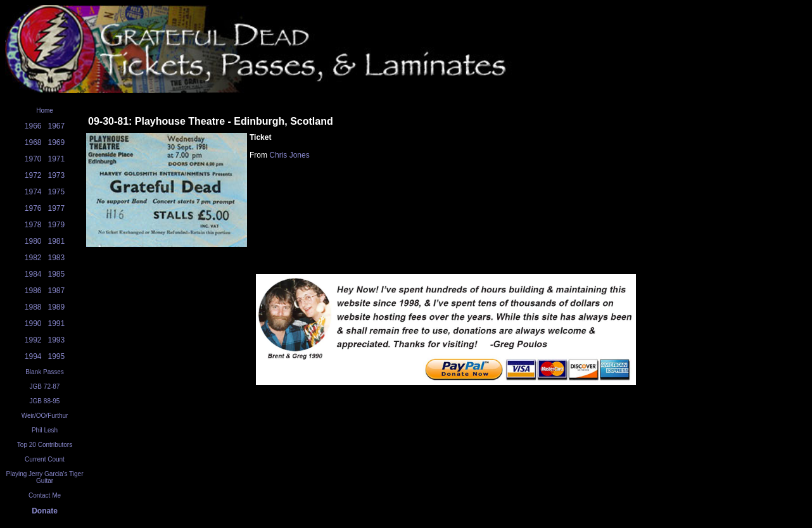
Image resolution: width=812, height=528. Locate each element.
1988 (33, 307)
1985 (57, 274)
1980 (33, 241)
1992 (33, 340)
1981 (57, 241)
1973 (57, 175)
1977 (57, 208)
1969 (57, 142)
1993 (57, 340)
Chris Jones (289, 155)
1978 (33, 225)
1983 (57, 258)
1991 (57, 324)
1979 (57, 225)
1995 (57, 356)
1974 (33, 192)
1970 (33, 159)
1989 (57, 307)
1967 (57, 126)
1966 (33, 126)
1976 (33, 208)
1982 (33, 258)
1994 (33, 356)
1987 (57, 291)
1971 (57, 159)
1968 (33, 142)
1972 (33, 175)
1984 (33, 274)
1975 (57, 192)
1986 (33, 291)
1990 (33, 324)
